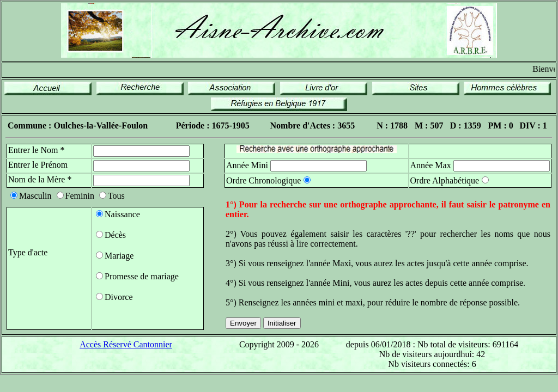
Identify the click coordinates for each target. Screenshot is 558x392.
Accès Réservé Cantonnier (126, 344)
